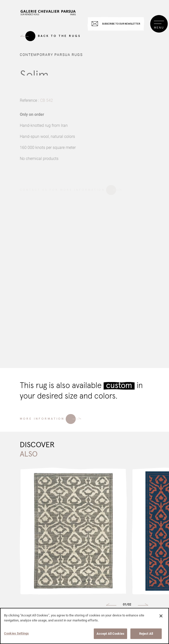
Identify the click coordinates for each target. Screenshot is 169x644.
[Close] (161, 616)
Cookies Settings (16, 633)
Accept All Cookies (110, 634)
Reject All (146, 634)
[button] (111, 606)
